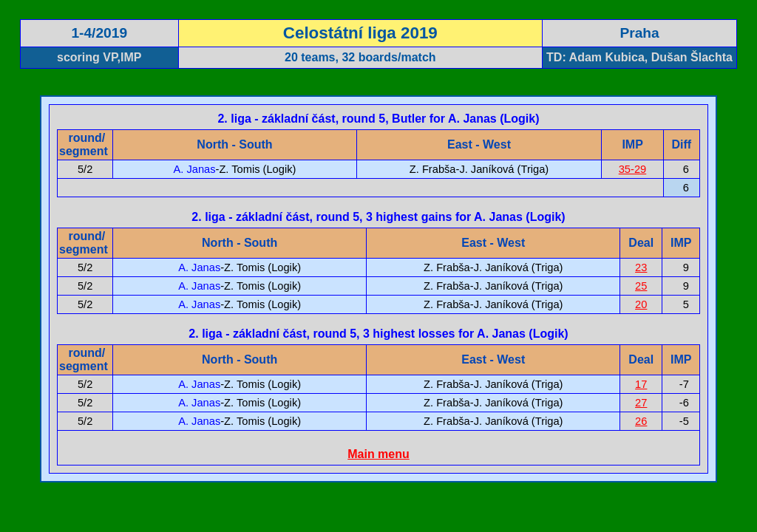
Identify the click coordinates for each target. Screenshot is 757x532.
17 (641, 384)
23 (641, 267)
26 (641, 421)
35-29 (633, 169)
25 (641, 286)
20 (641, 304)
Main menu (378, 454)
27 (641, 403)
